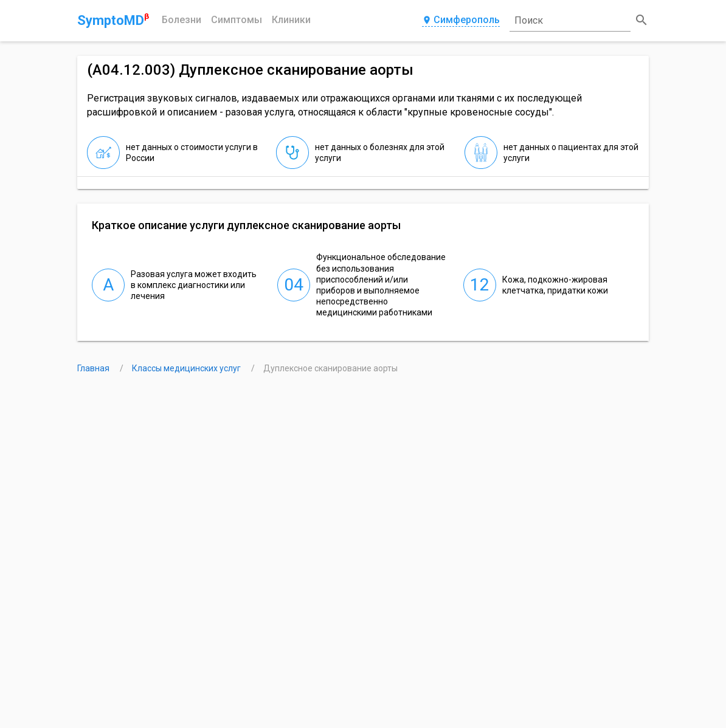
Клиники (291, 20)
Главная (94, 368)
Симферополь (461, 20)
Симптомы (237, 20)
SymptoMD (113, 20)
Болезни (181, 20)
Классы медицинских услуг (187, 368)
